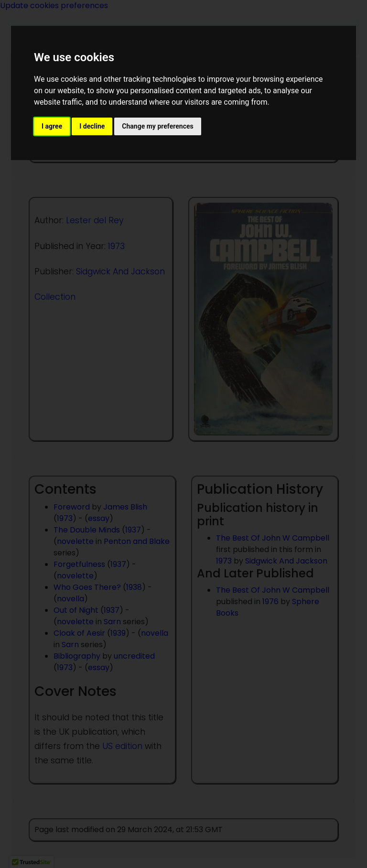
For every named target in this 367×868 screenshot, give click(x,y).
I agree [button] (52, 126)
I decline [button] (92, 126)
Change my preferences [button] (157, 126)
